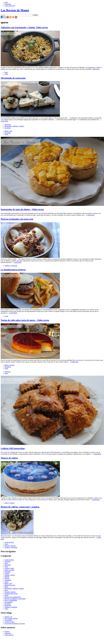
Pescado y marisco (10, 546)
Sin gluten (8, 128)
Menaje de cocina (10, 585)
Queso (6, 373)
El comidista (8, 620)
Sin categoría (8, 602)
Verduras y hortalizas (11, 266)
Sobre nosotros (9, 635)
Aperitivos (8, 124)
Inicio (6, 2)
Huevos (7, 578)
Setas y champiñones (11, 600)
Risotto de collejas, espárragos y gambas (20, 507)
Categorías (8, 4)
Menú (6, 587)
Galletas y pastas (10, 575)
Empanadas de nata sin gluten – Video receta (22, 209)
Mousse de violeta (9, 458)
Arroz (6, 544)
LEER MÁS (96, 69)
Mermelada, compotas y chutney (14, 126)
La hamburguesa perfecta (13, 270)
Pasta (6, 72)
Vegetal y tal (8, 617)
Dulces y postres (9, 365)
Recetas (7, 631)
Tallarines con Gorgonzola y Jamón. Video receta (24, 27)
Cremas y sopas (9, 568)
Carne (6, 316)
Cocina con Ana (9, 622)
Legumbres (8, 580)
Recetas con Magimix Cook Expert (15, 599)
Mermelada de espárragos (13, 78)
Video (6, 74)
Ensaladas (8, 572)
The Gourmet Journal (11, 618)
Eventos (7, 573)
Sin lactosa (8, 605)
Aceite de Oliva (9, 542)
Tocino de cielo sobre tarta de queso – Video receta (25, 320)
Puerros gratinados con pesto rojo (17, 219)
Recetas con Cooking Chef (13, 597)
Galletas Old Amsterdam (13, 448)
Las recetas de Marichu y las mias (15, 623)
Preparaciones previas (11, 594)
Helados (7, 577)
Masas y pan (8, 131)
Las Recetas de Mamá (15, 10)
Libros (6, 582)
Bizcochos (8, 565)
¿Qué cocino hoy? (10, 6)
